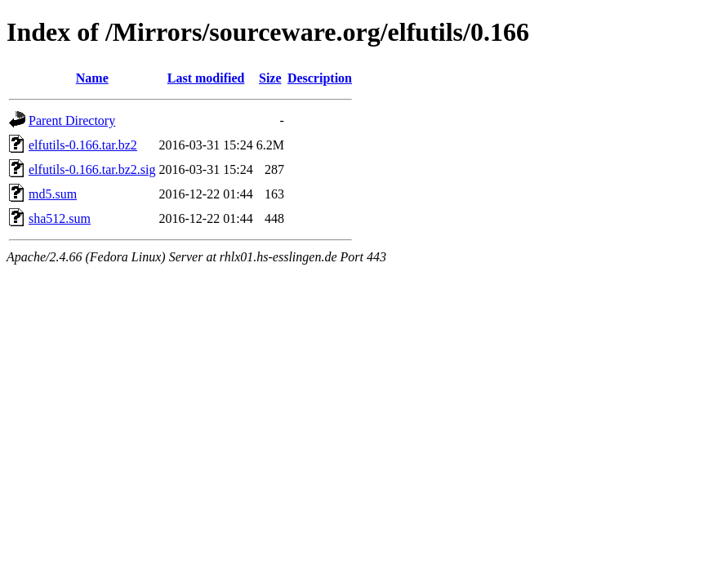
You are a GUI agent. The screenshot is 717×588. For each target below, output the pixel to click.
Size (270, 78)
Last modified (206, 78)
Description (320, 78)
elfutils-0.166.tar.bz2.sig (92, 169)
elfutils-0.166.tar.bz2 (83, 145)
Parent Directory (72, 120)
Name (92, 78)
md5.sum (53, 194)
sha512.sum (60, 218)
